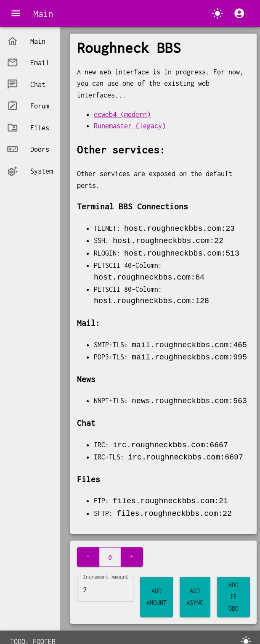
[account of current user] (239, 13)
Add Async (195, 592)
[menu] (16, 13)
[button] (30, 41)
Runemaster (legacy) (130, 125)
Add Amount (157, 592)
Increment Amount (106, 572)
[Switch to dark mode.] (217, 13)
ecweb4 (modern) (122, 114)
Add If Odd (233, 592)
